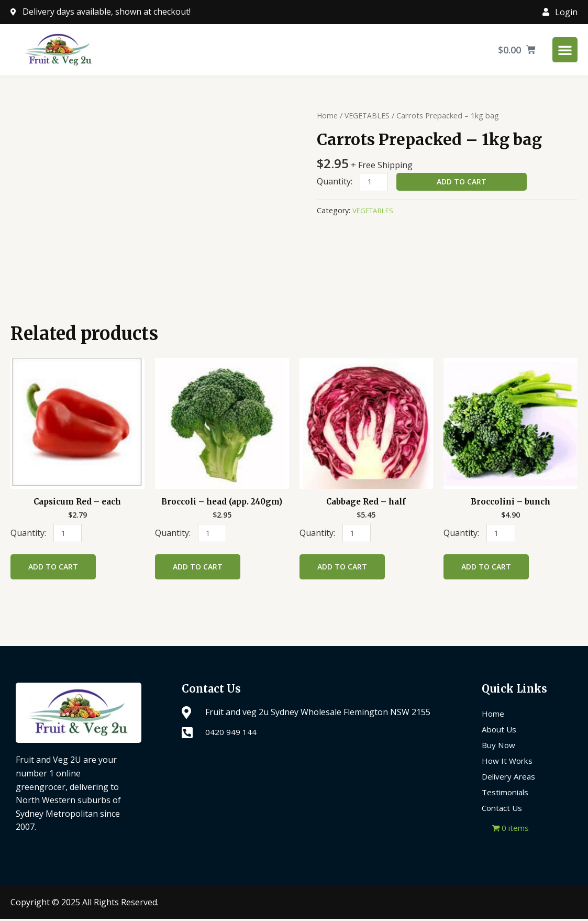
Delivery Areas (510, 779)
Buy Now (500, 747)
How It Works (508, 763)
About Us (500, 731)
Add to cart (464, 182)
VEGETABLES (369, 115)
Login (566, 12)
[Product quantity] (375, 183)
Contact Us (503, 810)
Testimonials (507, 794)
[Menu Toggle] (565, 50)
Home (328, 115)
